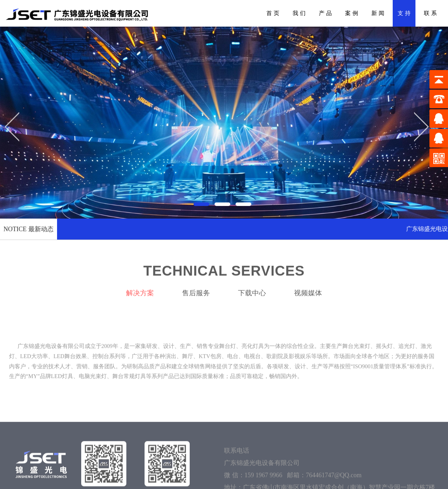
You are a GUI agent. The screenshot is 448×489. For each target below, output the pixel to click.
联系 (431, 13)
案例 (352, 13)
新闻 (379, 13)
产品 (326, 13)
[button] (203, 203)
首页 (274, 13)
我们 (300, 13)
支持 (405, 13)
